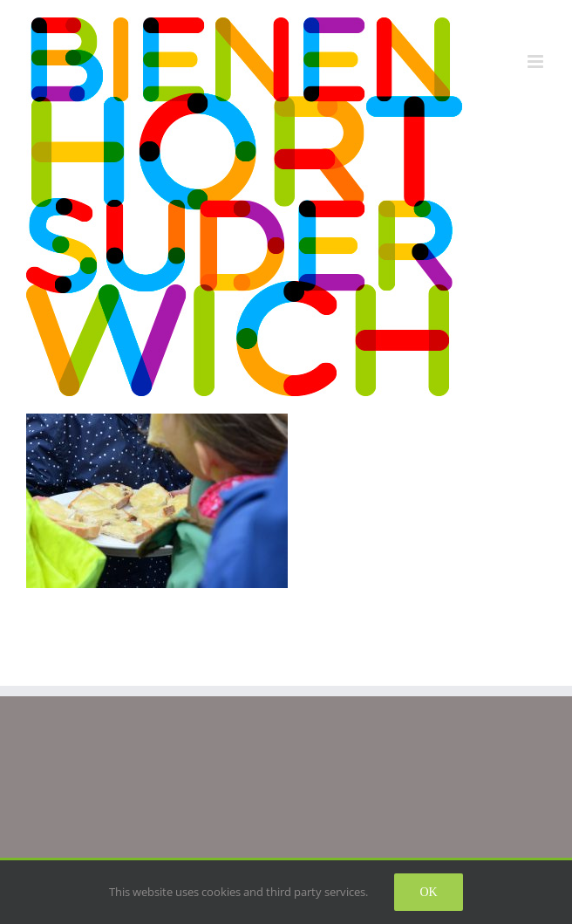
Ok (428, 892)
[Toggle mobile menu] (537, 62)
